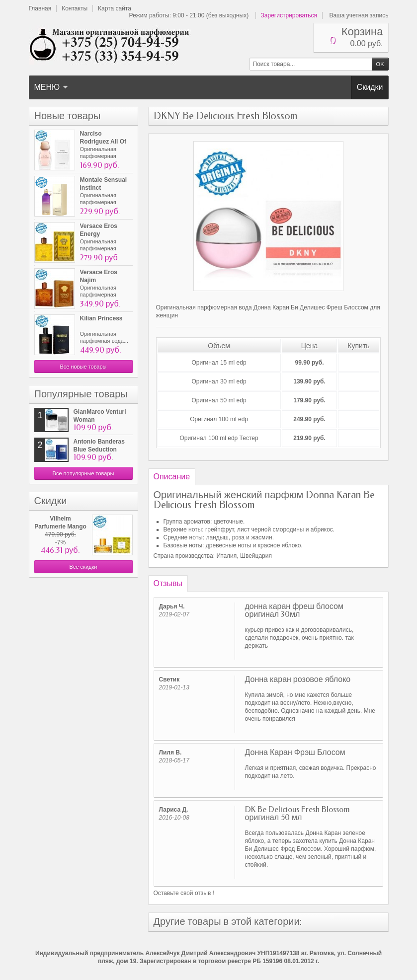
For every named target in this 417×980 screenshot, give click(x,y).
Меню (51, 87)
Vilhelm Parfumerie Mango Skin (60, 527)
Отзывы (168, 583)
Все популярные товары (83, 473)
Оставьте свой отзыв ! (184, 893)
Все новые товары (83, 367)
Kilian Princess (101, 318)
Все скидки (83, 567)
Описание (172, 477)
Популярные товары (81, 394)
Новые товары (68, 116)
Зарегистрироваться (289, 15)
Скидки (370, 87)
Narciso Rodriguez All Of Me (103, 142)
